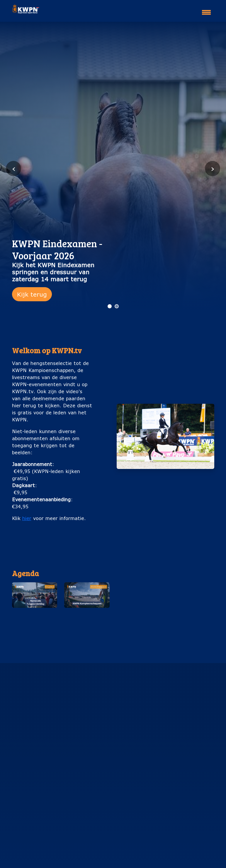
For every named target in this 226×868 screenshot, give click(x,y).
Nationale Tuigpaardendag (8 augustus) (35, 621)
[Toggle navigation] (206, 10)
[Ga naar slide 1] (110, 306)
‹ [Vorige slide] (14, 168)
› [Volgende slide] (213, 168)
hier (27, 518)
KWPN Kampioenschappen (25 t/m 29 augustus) (87, 624)
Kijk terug (32, 294)
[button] (35, 609)
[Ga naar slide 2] (117, 306)
